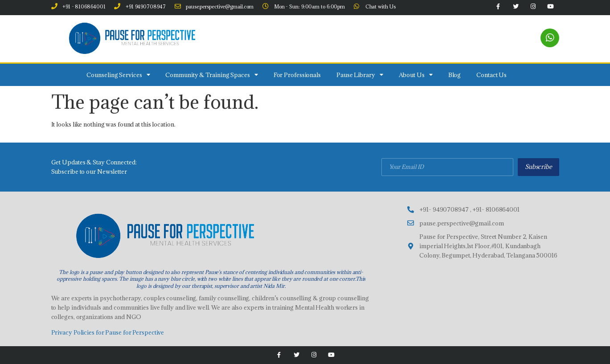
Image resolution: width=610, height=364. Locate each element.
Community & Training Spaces (211, 75)
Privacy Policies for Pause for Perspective (108, 332)
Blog (455, 75)
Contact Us (491, 75)
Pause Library (360, 75)
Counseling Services (118, 75)
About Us (416, 75)
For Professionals (297, 75)
